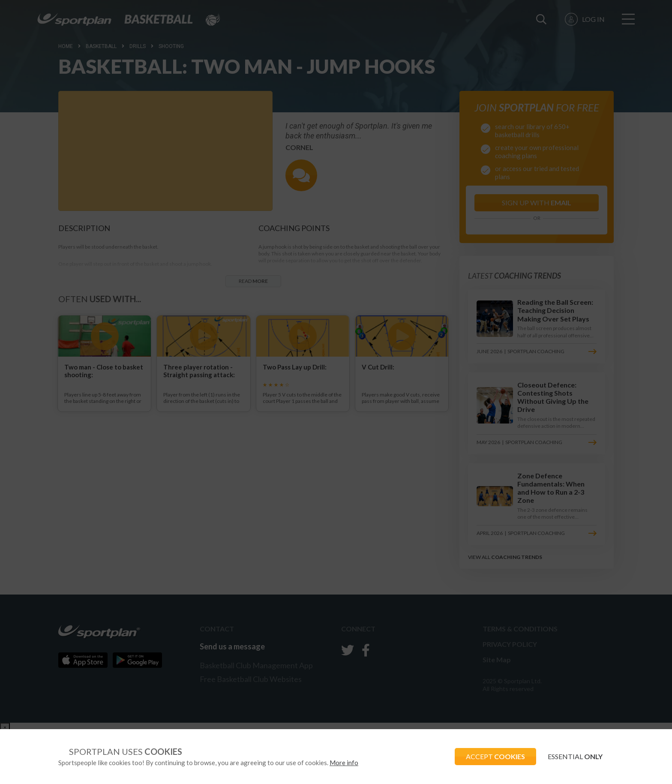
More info (344, 763)
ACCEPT (491, 756)
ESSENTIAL (573, 756)
